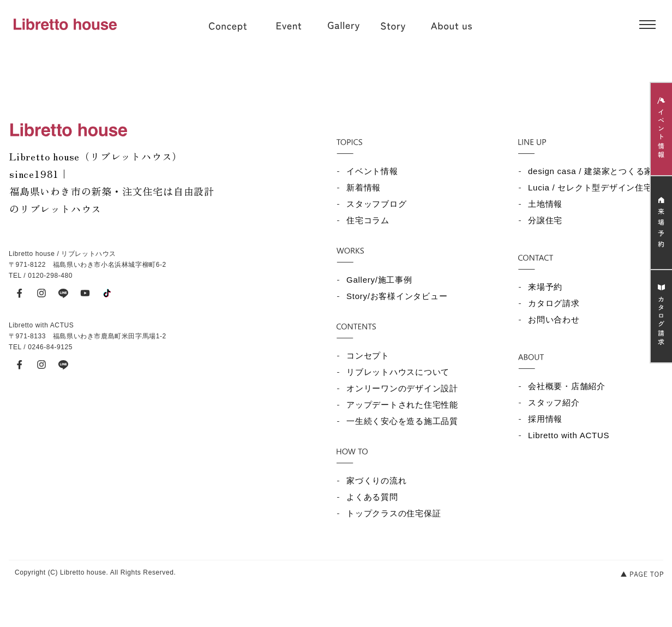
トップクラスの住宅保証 (394, 513)
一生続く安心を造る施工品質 (402, 421)
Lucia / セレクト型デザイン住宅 (590, 187)
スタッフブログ (376, 204)
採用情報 (545, 419)
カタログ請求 (554, 303)
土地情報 (545, 204)
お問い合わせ (554, 320)
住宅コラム (368, 220)
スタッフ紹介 (554, 402)
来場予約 (545, 287)
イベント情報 (372, 171)
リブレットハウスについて (398, 372)
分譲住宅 (545, 220)
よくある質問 (372, 497)
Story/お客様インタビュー (397, 296)
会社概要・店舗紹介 (567, 386)
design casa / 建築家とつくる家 (590, 171)
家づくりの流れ (376, 480)
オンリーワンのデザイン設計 (402, 388)
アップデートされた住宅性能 (402, 405)
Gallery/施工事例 (379, 280)
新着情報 (364, 187)
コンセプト (368, 356)
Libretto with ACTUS (569, 435)
